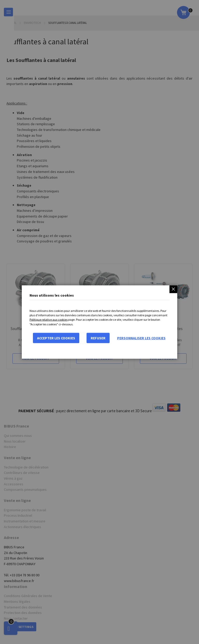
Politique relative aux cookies (49, 320)
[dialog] (99, 322)
